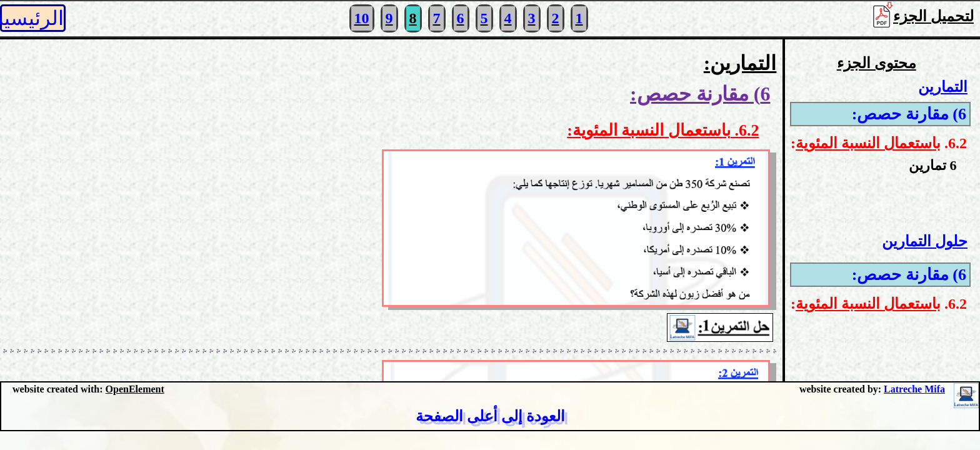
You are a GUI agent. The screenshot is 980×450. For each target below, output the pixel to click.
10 (362, 18)
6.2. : (879, 143)
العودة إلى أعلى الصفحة (490, 416)
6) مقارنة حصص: (909, 114)
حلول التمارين (925, 241)
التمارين (943, 87)
